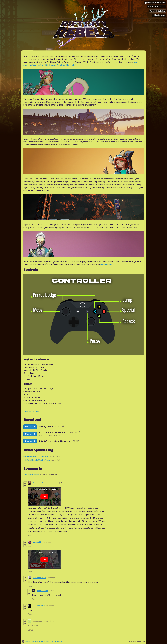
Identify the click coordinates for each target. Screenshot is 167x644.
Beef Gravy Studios (41, 483)
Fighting (138, 642)
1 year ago (54, 483)
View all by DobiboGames (40, 642)
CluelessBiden (39, 606)
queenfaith (37, 542)
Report (53, 642)
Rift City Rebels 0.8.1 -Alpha (37, 460)
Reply (30, 536)
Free (143, 642)
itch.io (28, 642)
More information (32, 412)
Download (30, 427)
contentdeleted (39, 578)
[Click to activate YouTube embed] (44, 497)
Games (132, 642)
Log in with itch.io (31, 475)
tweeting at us (107, 264)
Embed (60, 642)
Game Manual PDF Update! (36, 456)
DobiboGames (42, 591)
